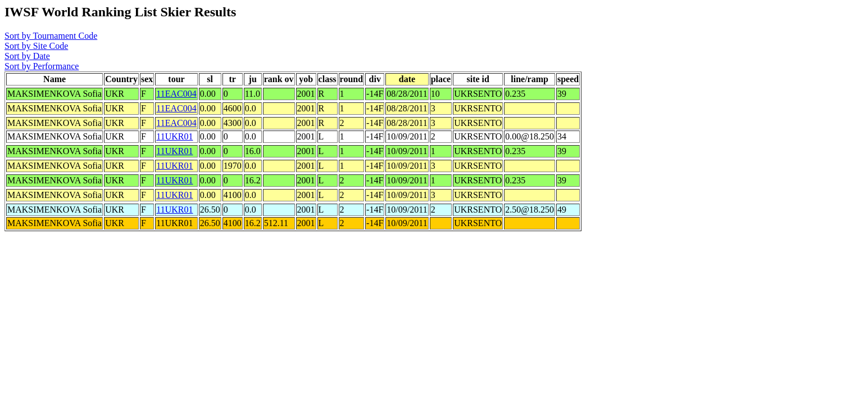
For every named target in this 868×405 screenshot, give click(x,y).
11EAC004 (176, 94)
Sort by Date (27, 56)
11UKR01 (174, 136)
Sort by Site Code (36, 46)
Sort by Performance (42, 66)
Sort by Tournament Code (51, 36)
